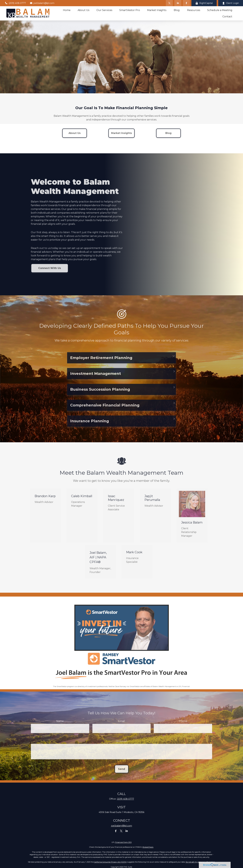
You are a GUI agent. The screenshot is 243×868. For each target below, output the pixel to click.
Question (122, 745)
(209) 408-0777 (15, 3)
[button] (67, 10)
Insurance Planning (90, 425)
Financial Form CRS (123, 842)
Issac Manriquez (116, 502)
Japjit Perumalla (152, 502)
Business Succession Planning (100, 393)
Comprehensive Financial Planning (105, 409)
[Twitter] (169, 3)
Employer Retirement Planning (101, 361)
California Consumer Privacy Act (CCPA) (110, 862)
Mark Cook (134, 556)
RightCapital (204, 3)
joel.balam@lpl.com (42, 3)
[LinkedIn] (178, 3)
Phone (183, 725)
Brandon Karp (45, 500)
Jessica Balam (192, 526)
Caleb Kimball (82, 500)
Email (122, 725)
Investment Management (96, 377)
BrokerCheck (148, 847)
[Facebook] (186, 3)
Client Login (231, 3)
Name (60, 725)
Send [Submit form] (122, 773)
